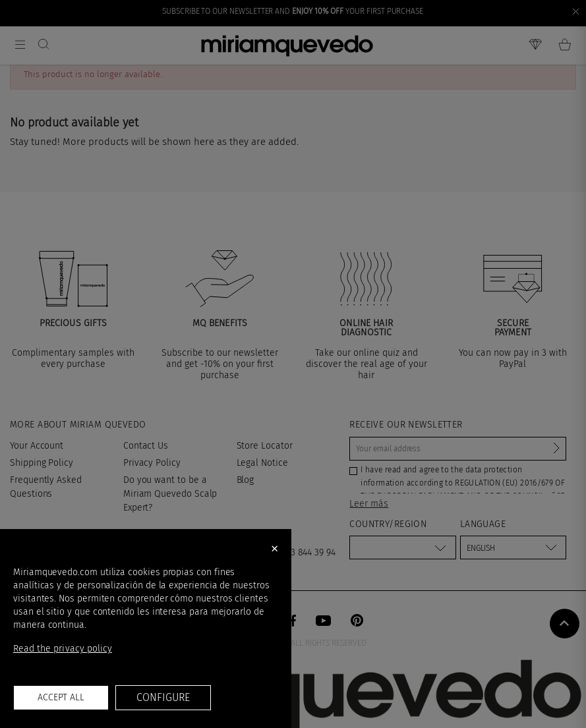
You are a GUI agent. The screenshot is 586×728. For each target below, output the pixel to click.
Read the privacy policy (63, 649)
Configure (163, 697)
